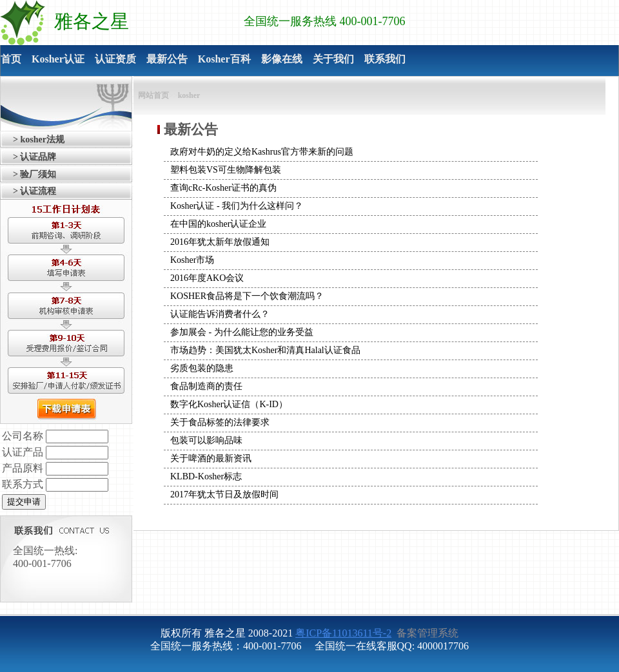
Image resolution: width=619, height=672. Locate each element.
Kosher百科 (224, 59)
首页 (11, 59)
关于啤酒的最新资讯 (211, 458)
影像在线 (282, 59)
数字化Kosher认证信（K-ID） (229, 404)
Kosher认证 (58, 59)
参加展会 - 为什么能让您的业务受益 (242, 332)
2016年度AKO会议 (207, 278)
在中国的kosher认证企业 (218, 224)
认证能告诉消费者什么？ (220, 314)
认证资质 (115, 59)
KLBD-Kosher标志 (206, 476)
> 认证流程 (34, 191)
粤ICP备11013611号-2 (343, 633)
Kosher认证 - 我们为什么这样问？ (237, 206)
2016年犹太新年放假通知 (220, 242)
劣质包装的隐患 (202, 368)
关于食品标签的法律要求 (220, 422)
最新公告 (167, 59)
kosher (189, 95)
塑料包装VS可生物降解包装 (226, 170)
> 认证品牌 (34, 157)
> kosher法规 (39, 139)
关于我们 (333, 59)
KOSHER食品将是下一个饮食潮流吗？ (247, 296)
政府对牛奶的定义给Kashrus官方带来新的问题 (262, 152)
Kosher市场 (192, 260)
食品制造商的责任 (206, 386)
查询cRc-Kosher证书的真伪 (223, 188)
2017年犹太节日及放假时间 (224, 494)
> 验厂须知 (34, 174)
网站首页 (153, 95)
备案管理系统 (426, 633)
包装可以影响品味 (206, 440)
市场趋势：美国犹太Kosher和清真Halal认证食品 (265, 350)
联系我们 (385, 59)
